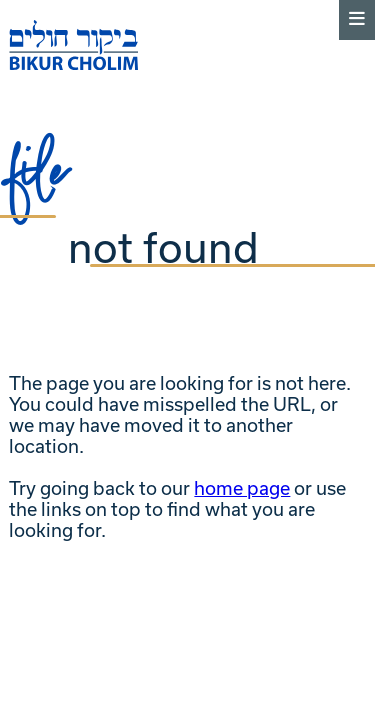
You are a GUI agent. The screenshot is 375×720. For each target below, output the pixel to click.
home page (242, 488)
